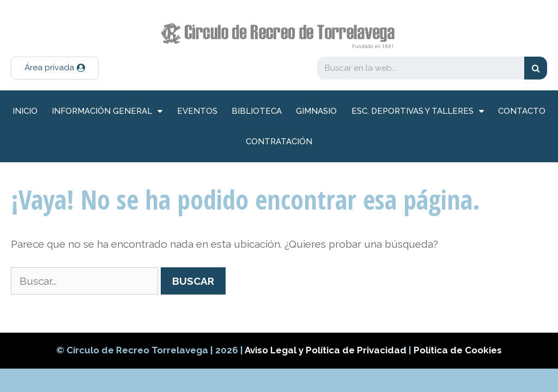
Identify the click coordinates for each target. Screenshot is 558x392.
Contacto (522, 111)
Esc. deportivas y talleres (418, 111)
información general (107, 111)
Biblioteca (257, 111)
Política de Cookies (458, 350)
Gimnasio (316, 111)
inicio (25, 111)
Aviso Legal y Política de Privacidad (327, 350)
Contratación (279, 142)
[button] (55, 68)
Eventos (197, 111)
